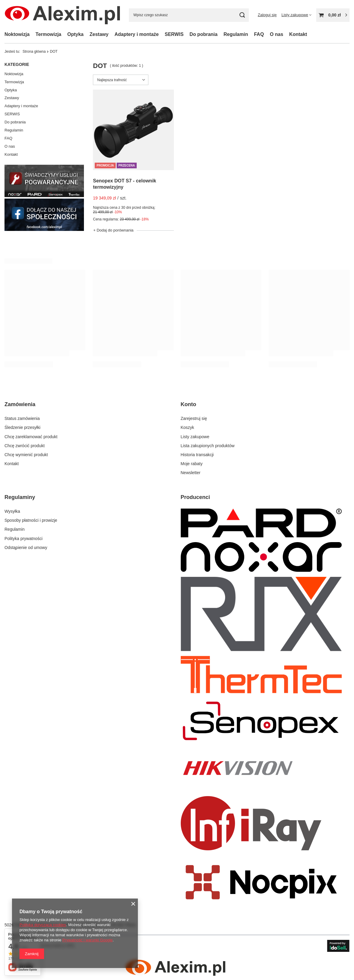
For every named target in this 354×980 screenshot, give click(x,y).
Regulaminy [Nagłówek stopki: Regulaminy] (20, 497)
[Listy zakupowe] (296, 15)
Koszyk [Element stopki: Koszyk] (187, 427)
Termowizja (49, 34)
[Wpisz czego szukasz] (189, 15)
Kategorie (17, 64)
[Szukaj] (242, 15)
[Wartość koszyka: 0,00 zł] (333, 15)
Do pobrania (15, 122)
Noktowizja (17, 34)
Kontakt (298, 34)
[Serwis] (44, 196)
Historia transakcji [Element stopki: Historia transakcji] (197, 455)
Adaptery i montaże (137, 34)
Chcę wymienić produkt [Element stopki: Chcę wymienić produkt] (26, 455)
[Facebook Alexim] (44, 229)
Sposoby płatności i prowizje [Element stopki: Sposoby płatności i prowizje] (31, 520)
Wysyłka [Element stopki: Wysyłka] (12, 511)
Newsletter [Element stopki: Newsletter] (191, 473)
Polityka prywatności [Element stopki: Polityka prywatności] (24, 539)
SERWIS (174, 34)
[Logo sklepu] (62, 15)
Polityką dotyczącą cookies (43, 925)
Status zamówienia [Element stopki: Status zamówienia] (22, 418)
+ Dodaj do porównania (113, 230)
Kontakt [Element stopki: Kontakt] (12, 464)
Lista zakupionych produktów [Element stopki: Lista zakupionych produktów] (208, 446)
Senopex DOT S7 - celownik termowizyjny (125, 184)
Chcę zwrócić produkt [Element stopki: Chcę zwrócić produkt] (25, 446)
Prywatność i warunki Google (88, 940)
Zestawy (99, 34)
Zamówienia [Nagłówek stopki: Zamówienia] (20, 404)
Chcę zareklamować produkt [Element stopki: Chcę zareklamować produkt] (31, 437)
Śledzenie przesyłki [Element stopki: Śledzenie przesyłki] (22, 427)
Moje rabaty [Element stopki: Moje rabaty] (192, 464)
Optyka (76, 34)
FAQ (259, 34)
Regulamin (236, 34)
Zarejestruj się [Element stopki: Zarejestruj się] (194, 418)
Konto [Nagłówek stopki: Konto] (189, 404)
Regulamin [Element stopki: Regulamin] (15, 529)
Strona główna (34, 52)
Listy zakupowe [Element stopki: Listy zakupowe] (195, 437)
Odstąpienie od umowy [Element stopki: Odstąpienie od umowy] (26, 548)
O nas (276, 34)
